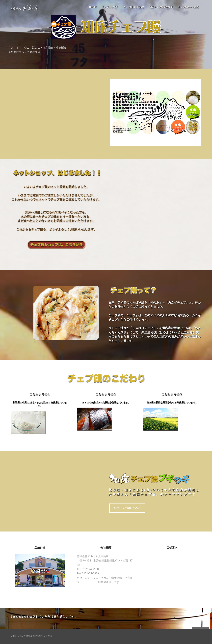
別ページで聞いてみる (127, 508)
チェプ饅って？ (110, 7)
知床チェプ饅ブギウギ (161, 7)
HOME (93, 7)
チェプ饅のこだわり (134, 7)
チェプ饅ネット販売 (188, 7)
